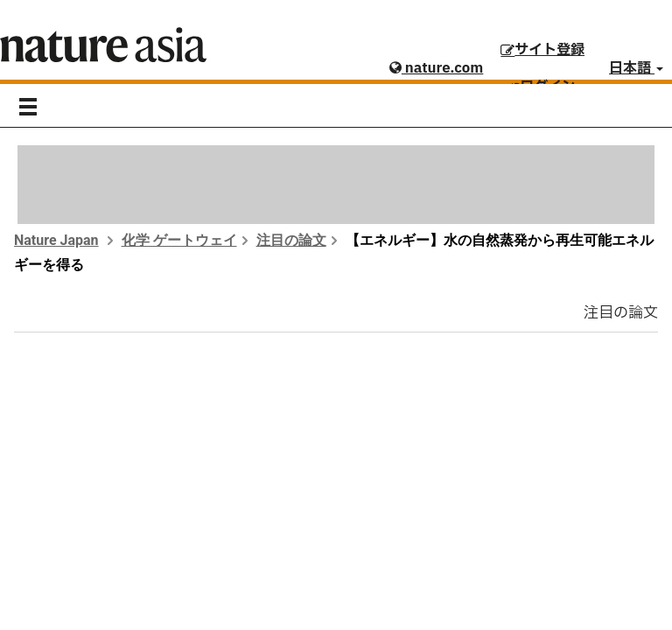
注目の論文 (291, 240)
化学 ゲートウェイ (179, 240)
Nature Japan (56, 240)
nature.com (436, 68)
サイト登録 (542, 50)
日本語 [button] (636, 68)
